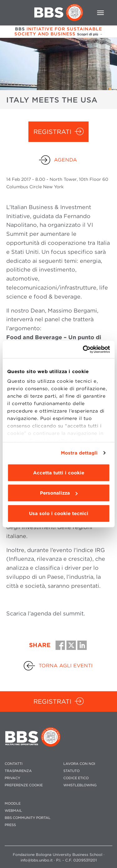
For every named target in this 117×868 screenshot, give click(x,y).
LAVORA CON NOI (79, 764)
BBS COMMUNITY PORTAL (28, 818)
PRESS (10, 825)
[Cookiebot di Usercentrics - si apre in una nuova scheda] (83, 349)
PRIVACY (12, 778)
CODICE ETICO (76, 778)
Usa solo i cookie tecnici (59, 513)
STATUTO (71, 771)
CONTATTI (14, 764)
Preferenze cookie (24, 785)
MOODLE (13, 804)
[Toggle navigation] (100, 13)
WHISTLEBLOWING (80, 785)
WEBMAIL (13, 811)
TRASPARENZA (18, 771)
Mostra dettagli (79, 453)
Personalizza (59, 493)
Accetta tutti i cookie (59, 473)
